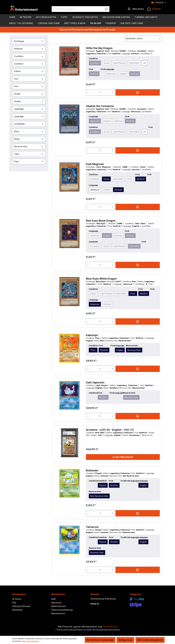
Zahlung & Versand (21, 606)
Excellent (95, 63)
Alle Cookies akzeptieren (150, 640)
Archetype (29, 41)
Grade (29, 94)
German (135, 74)
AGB (53, 599)
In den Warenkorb (123, 457)
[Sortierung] (143, 38)
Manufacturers (58, 613)
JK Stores (17, 599)
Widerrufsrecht (58, 606)
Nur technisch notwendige (100, 640)
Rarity (29, 139)
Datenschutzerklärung (62, 610)
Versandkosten (110, 627)
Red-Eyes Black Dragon (101, 221)
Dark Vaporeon (95, 382)
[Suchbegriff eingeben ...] (77, 9)
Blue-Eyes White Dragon (101, 279)
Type (29, 154)
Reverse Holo (29, 146)
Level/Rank (29, 124)
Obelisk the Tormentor (100, 106)
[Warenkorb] (154, 9)
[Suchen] (106, 9)
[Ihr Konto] (136, 9)
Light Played (119, 63)
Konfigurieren (125, 640)
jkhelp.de (95, 604)
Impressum (56, 603)
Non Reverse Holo (99, 496)
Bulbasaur (92, 470)
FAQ (14, 603)
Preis (29, 161)
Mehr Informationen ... (31, 641)
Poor (130, 179)
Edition (29, 71)
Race (29, 131)
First (29, 79)
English (123, 74)
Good (106, 63)
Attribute (29, 49)
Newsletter (17, 610)
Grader (29, 101)
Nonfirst (94, 74)
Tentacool (92, 527)
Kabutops (92, 335)
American (111, 74)
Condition (29, 56)
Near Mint (134, 63)
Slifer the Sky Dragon (99, 48)
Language (29, 109)
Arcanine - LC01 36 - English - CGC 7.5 (110, 430)
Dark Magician (95, 164)
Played (103, 485)
